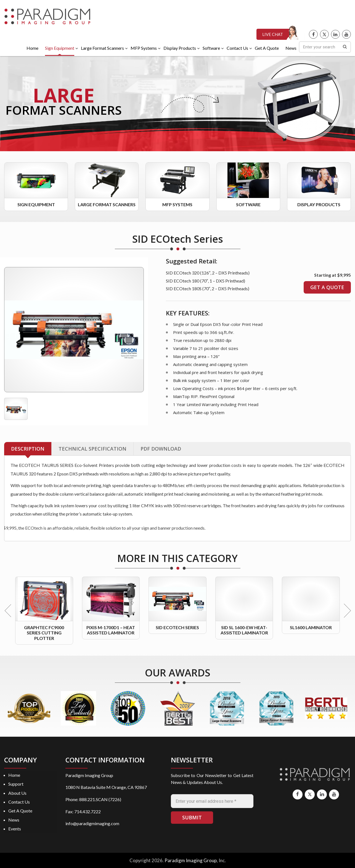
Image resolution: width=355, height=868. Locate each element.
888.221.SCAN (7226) (100, 799)
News (14, 820)
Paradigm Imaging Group (191, 860)
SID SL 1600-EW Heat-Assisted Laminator (244, 630)
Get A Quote (20, 811)
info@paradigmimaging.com (92, 823)
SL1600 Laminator (311, 627)
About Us (17, 793)
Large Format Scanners (107, 204)
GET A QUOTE (327, 287)
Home (14, 775)
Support (16, 784)
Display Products (319, 204)
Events (15, 829)
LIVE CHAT (273, 34)
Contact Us (19, 802)
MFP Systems (177, 204)
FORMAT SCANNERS (64, 110)
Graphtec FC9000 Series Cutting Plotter (44, 633)
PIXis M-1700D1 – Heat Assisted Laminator (111, 630)
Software (248, 204)
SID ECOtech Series (177, 627)
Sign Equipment (36, 204)
